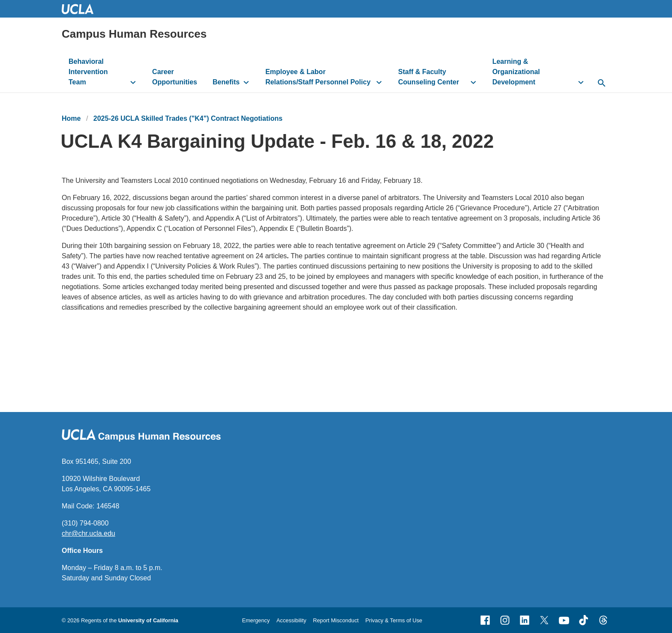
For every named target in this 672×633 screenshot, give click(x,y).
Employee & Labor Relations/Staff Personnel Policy (318, 77)
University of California (148, 620)
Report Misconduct (336, 620)
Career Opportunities (175, 77)
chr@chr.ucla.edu (88, 533)
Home (71, 118)
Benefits (226, 82)
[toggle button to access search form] (601, 84)
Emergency (256, 620)
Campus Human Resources (134, 34)
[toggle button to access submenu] (133, 82)
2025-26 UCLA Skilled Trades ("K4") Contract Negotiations (188, 118)
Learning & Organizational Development (516, 72)
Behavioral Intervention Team (88, 72)
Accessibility (291, 620)
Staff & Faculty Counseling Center (429, 77)
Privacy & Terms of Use (394, 620)
